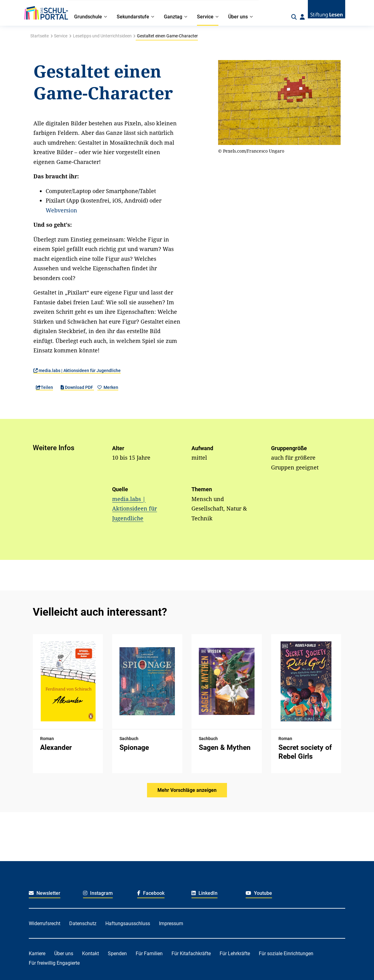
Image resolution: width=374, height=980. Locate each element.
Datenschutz (83, 923)
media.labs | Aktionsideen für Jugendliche (77, 370)
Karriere (37, 953)
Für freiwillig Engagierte (54, 963)
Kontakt (91, 953)
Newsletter (45, 893)
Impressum (171, 923)
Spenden (117, 953)
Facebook (151, 893)
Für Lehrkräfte (235, 953)
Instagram (98, 893)
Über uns (64, 953)
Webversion (61, 210)
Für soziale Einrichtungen (286, 953)
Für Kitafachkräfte (191, 953)
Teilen (44, 387)
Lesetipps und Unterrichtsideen (102, 36)
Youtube (259, 893)
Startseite (40, 36)
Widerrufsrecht (45, 923)
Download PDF (77, 387)
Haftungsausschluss (128, 923)
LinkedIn (204, 893)
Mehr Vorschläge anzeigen (187, 790)
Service (61, 36)
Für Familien (149, 953)
